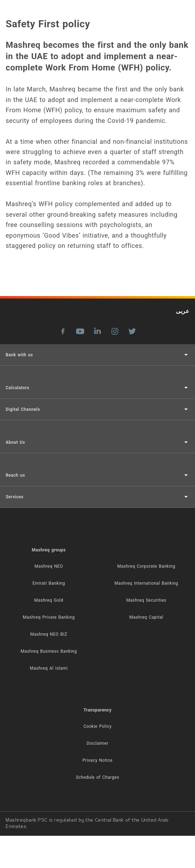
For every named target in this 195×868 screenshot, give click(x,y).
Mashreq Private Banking (49, 617)
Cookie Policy (98, 726)
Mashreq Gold (49, 600)
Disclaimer (98, 743)
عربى (183, 311)
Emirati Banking (49, 583)
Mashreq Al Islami (49, 668)
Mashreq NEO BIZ (49, 634)
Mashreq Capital (146, 617)
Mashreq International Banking (146, 583)
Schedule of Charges (97, 777)
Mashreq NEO (49, 566)
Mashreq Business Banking (49, 651)
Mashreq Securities (146, 600)
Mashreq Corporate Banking (146, 566)
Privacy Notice (97, 760)
